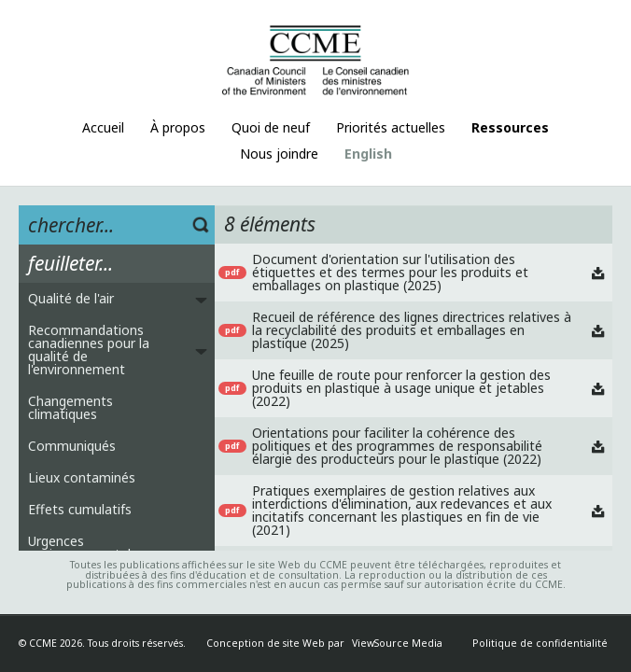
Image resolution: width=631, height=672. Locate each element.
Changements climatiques (70, 407)
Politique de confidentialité (540, 643)
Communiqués (72, 446)
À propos (178, 127)
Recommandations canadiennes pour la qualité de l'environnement (89, 350)
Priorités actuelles (391, 127)
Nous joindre (279, 154)
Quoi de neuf (271, 127)
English (368, 154)
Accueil (103, 127)
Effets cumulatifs (80, 509)
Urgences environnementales (86, 547)
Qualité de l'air (71, 298)
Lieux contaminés (82, 477)
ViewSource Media (397, 643)
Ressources (510, 127)
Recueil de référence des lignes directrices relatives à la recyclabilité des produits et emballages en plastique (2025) (412, 330)
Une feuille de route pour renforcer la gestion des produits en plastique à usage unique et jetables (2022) (401, 388)
